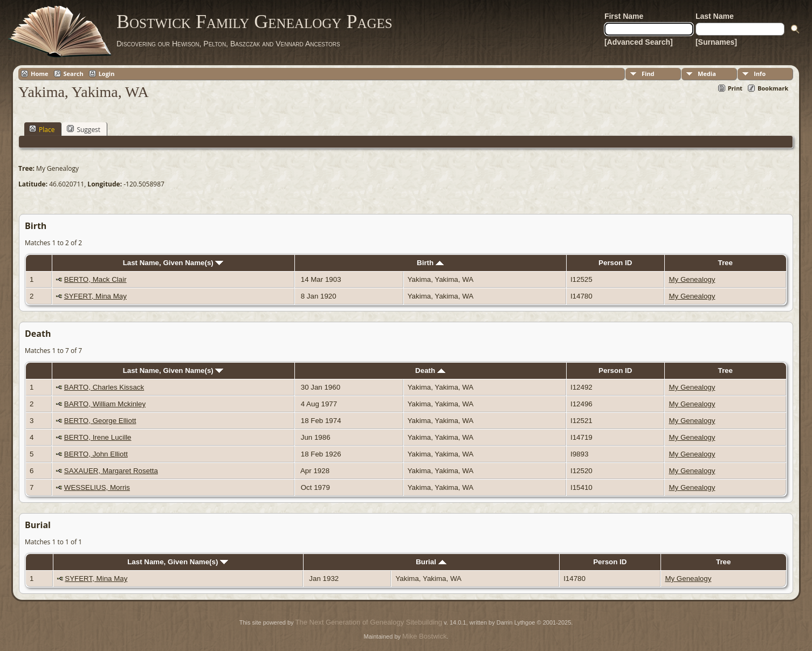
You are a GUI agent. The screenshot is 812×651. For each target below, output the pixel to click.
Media (707, 74)
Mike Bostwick (424, 636)
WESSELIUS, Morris (97, 487)
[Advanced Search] (639, 42)
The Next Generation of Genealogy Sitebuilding (369, 622)
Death (430, 370)
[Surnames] (716, 42)
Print (735, 88)
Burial (431, 562)
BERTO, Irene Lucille (98, 437)
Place (42, 129)
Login (107, 74)
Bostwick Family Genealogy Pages (254, 22)
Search (74, 74)
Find (648, 74)
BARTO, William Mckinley (105, 404)
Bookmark (773, 88)
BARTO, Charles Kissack (104, 387)
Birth (430, 263)
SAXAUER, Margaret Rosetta (111, 471)
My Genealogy (692, 279)
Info (760, 74)
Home (40, 74)
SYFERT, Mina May (95, 296)
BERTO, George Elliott (100, 421)
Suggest (84, 129)
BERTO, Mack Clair (95, 279)
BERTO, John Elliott (96, 454)
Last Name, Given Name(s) (173, 263)
